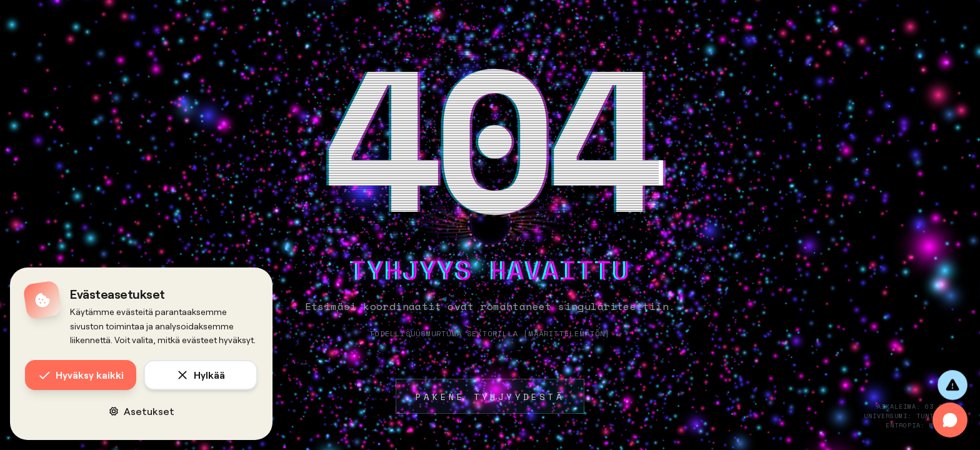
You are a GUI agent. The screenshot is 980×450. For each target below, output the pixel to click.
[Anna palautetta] (952, 385)
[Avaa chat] (950, 420)
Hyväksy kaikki (81, 375)
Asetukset (142, 411)
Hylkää (201, 375)
